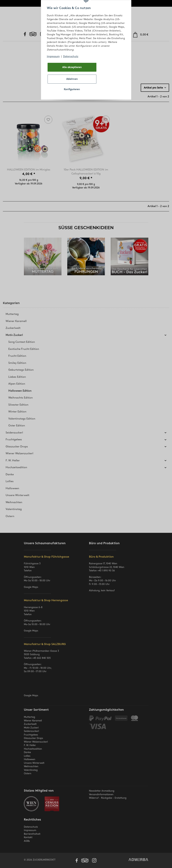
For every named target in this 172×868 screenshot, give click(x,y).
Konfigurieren (72, 89)
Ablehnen (72, 79)
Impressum (53, 56)
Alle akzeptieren (72, 67)
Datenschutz (71, 56)
